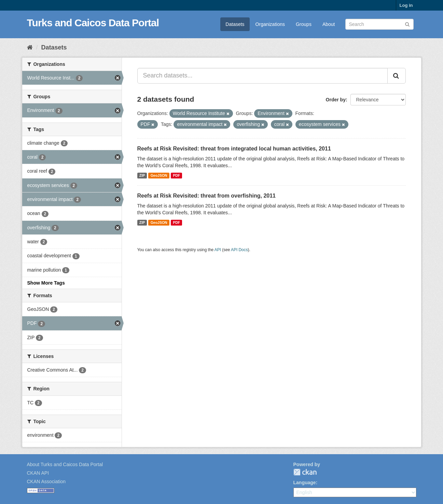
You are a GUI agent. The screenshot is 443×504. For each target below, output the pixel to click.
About (329, 24)
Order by (336, 100)
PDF (176, 175)
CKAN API (38, 473)
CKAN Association (46, 481)
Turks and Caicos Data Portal (93, 23)
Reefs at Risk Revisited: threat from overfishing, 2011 (206, 196)
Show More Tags (46, 283)
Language (305, 483)
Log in (406, 5)
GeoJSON (159, 175)
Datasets (235, 24)
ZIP (142, 175)
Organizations (270, 24)
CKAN (305, 472)
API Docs (239, 250)
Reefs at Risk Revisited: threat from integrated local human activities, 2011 (234, 149)
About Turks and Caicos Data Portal (65, 464)
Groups (304, 24)
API (218, 250)
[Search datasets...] (262, 76)
